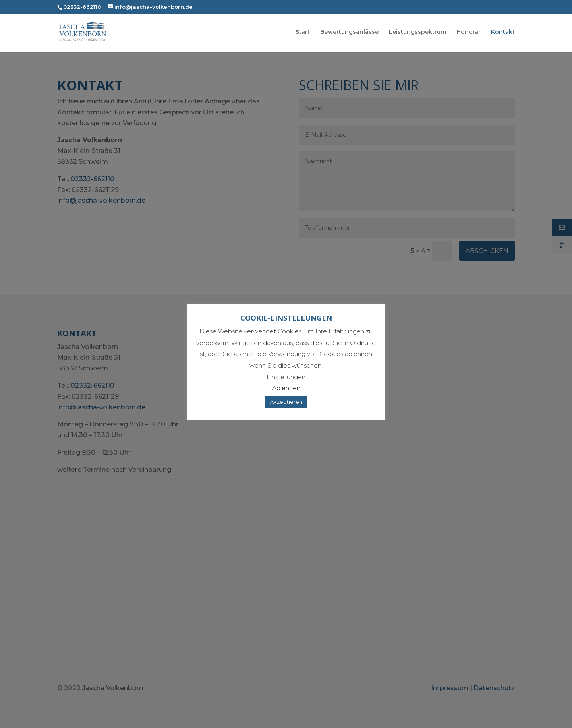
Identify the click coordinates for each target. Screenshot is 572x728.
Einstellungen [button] (286, 377)
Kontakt (503, 33)
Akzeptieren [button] (286, 402)
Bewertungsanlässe (349, 33)
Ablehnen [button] (286, 388)
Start (303, 33)
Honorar (469, 33)
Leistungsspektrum (417, 33)
